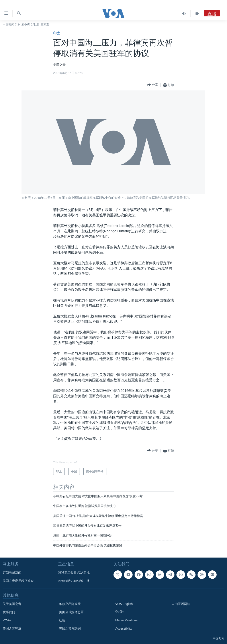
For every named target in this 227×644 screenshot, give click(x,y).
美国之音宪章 (12, 628)
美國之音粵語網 (70, 628)
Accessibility (124, 628)
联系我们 (9, 612)
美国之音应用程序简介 (18, 581)
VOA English (124, 604)
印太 (57, 33)
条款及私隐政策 (70, 604)
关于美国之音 (12, 604)
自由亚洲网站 (181, 604)
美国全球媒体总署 (71, 612)
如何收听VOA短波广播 (74, 581)
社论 (62, 620)
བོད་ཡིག (120, 612)
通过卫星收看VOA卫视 (74, 573)
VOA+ (7, 620)
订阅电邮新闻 (12, 573)
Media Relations (126, 620)
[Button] (152, 85)
